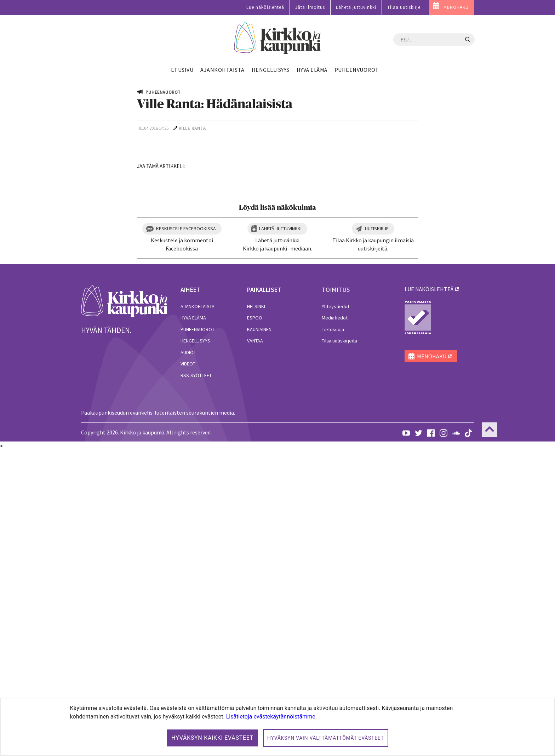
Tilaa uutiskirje (404, 7)
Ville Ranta (192, 128)
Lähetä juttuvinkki (356, 7)
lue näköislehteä (429, 595)
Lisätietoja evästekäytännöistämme (271, 717)
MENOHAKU (456, 7)
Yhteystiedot (336, 612)
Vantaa (255, 647)
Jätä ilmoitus (310, 7)
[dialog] (277, 727)
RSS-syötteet (196, 681)
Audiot (188, 658)
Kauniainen (259, 635)
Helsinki (256, 612)
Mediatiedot (335, 623)
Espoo (255, 623)
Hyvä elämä (193, 623)
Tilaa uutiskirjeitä (339, 647)
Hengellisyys (195, 647)
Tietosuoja (333, 635)
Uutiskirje (377, 534)
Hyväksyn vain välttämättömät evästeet (326, 738)
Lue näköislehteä (265, 7)
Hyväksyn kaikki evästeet (212, 738)
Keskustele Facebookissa (186, 534)
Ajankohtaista (198, 612)
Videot (188, 670)
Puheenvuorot (198, 635)
